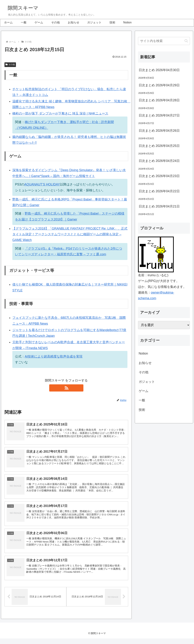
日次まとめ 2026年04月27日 (159, 115)
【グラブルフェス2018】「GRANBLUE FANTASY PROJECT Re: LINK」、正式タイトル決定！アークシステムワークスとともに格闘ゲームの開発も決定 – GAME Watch (70, 234)
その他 (10, 65)
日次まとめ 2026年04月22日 (159, 191)
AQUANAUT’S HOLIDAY (42, 184)
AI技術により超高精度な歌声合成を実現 (54, 356)
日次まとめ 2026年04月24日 (159, 161)
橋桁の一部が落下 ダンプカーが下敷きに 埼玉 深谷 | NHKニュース (60, 113)
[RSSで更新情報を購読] (66, 388)
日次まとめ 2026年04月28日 (159, 100)
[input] (164, 41)
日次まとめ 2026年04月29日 (159, 85)
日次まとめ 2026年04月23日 (159, 176)
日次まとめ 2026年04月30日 (159, 70)
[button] (186, 41)
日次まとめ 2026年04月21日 (159, 206)
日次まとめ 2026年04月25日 (159, 146)
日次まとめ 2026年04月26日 (159, 131)
